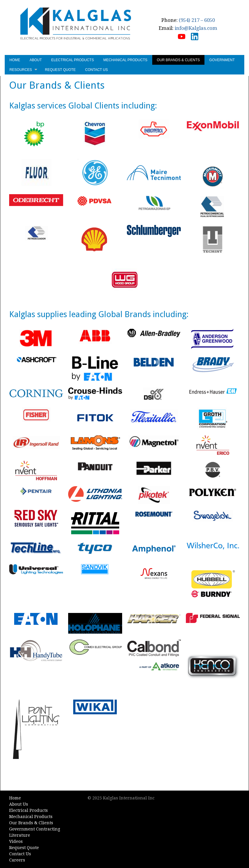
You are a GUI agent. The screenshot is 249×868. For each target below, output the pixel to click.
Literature (19, 835)
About (35, 60)
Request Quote (60, 70)
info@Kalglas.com (196, 28)
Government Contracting (34, 829)
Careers (17, 860)
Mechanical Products (125, 60)
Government (222, 60)
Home (14, 60)
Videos (16, 842)
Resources (23, 70)
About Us (18, 804)
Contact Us (96, 70)
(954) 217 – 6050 (197, 20)
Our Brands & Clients (178, 60)
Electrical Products (72, 60)
